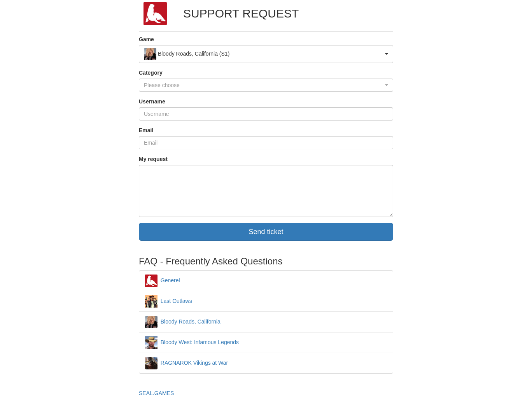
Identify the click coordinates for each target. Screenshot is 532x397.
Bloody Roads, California (183, 322)
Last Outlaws (169, 301)
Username (152, 101)
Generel (163, 280)
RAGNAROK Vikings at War (186, 363)
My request (153, 159)
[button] (266, 54)
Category (151, 73)
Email (146, 130)
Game (146, 39)
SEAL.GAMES (156, 393)
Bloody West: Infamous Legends (192, 342)
